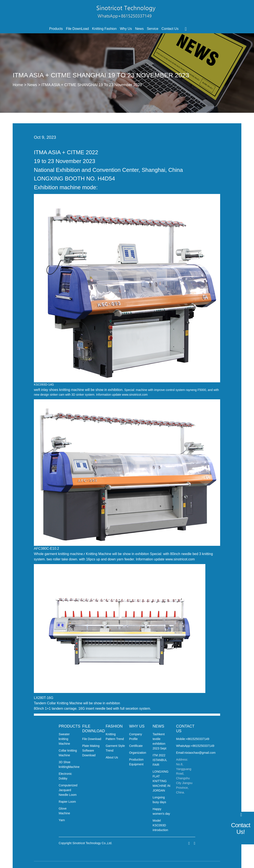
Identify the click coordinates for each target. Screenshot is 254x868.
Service (153, 29)
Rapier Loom (67, 802)
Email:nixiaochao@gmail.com (196, 753)
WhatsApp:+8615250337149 (195, 746)
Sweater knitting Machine (64, 739)
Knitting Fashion (104, 29)
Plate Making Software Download (91, 751)
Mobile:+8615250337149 (193, 739)
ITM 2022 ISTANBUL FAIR (160, 760)
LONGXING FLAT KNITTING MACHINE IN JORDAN (161, 781)
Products (56, 29)
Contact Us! (241, 828)
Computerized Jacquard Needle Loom (68, 790)
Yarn (62, 820)
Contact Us (170, 29)
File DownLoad (77, 29)
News (139, 29)
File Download (92, 739)
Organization (138, 753)
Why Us (126, 29)
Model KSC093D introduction (160, 825)
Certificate (136, 746)
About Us (112, 757)
